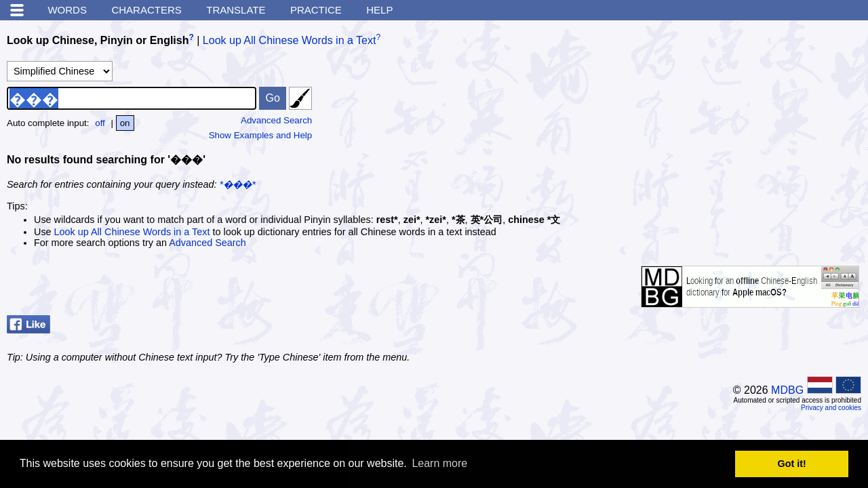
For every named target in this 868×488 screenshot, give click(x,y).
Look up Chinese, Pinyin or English (98, 40)
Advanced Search (276, 120)
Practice (316, 10)
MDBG (787, 390)
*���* (238, 184)
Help (379, 10)
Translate (236, 10)
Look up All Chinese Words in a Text (290, 40)
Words (67, 10)
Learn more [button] (439, 463)
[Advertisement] (759, 112)
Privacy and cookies (831, 408)
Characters (146, 10)
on (125, 123)
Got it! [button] (792, 464)
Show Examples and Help (261, 135)
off (100, 123)
